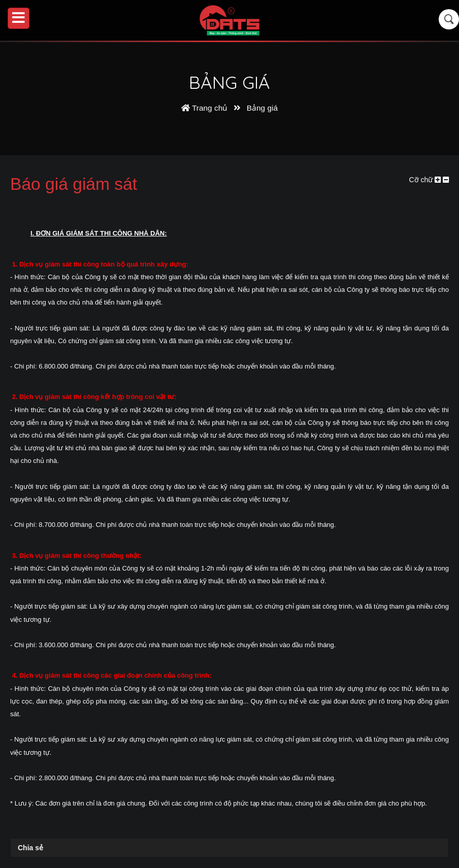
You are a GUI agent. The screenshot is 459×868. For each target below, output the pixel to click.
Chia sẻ (30, 848)
